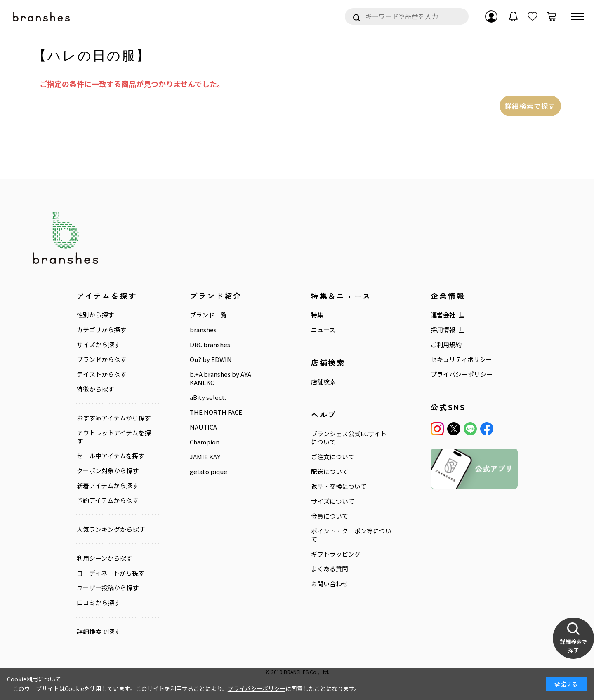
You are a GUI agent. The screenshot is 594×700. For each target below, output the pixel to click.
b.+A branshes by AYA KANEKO (220, 378)
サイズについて (333, 501)
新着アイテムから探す (107, 486)
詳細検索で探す (530, 106)
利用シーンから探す (104, 558)
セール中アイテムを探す (111, 456)
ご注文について (333, 457)
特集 (317, 315)
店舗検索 (323, 382)
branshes (203, 330)
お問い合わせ (330, 584)
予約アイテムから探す (107, 500)
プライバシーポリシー (462, 374)
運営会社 (443, 315)
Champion (205, 442)
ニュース (323, 330)
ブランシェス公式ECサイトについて (349, 438)
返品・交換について (339, 486)
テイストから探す (101, 374)
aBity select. (208, 397)
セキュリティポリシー (461, 359)
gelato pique (209, 472)
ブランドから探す (101, 359)
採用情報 (443, 330)
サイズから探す (98, 345)
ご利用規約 (446, 345)
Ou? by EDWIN (211, 359)
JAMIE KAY (205, 457)
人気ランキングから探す (111, 529)
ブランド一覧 (208, 315)
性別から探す (95, 315)
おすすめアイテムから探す (114, 418)
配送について (330, 472)
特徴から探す (95, 389)
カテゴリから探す (101, 330)
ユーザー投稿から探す (108, 588)
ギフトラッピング (336, 554)
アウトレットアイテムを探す (114, 437)
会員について (330, 516)
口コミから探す (98, 603)
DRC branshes (210, 345)
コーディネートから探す (111, 573)
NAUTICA (203, 427)
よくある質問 (330, 569)
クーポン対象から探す (108, 471)
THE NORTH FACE (216, 412)
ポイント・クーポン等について (351, 535)
